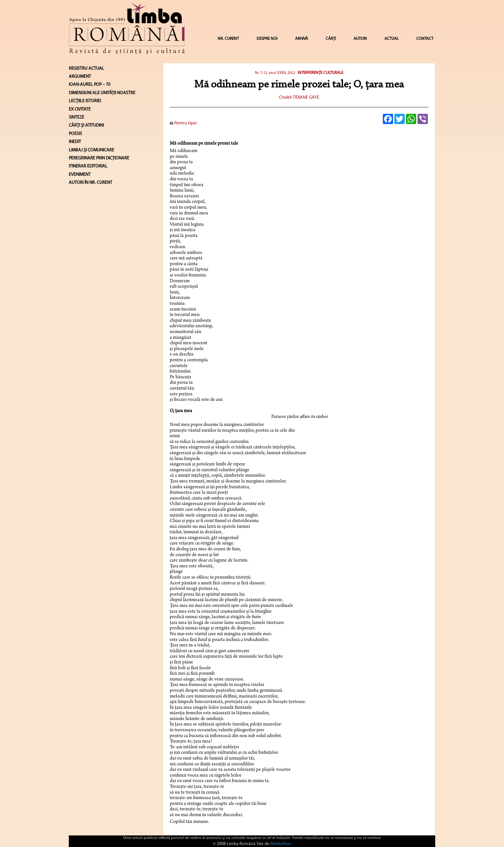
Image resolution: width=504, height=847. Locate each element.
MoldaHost (281, 844)
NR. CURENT (228, 39)
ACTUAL (392, 39)
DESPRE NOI (267, 39)
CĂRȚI (331, 39)
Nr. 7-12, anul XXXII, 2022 (275, 73)
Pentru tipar (183, 123)
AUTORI (360, 39)
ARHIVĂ (301, 39)
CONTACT (425, 39)
